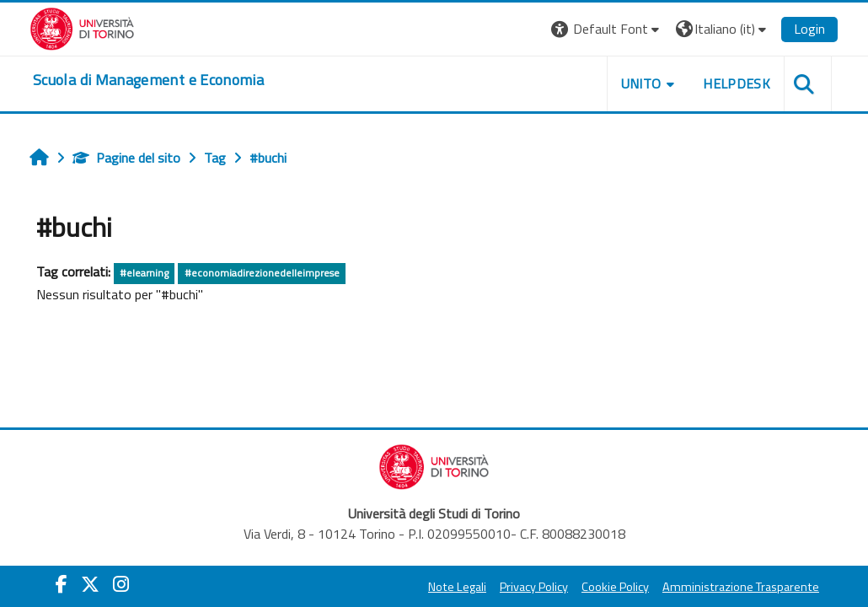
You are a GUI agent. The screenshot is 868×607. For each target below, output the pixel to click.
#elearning (144, 273)
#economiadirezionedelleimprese (262, 273)
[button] (607, 29)
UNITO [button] (641, 83)
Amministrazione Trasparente (741, 587)
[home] (148, 80)
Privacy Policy (534, 587)
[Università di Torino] (82, 27)
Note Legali (457, 587)
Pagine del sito (126, 158)
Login (809, 29)
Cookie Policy (615, 587)
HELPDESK (737, 83)
